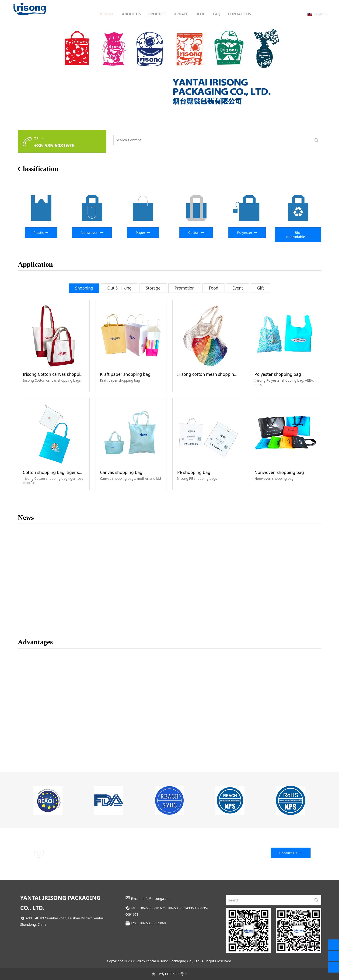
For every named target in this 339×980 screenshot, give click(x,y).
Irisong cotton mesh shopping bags (212, 374)
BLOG (200, 14)
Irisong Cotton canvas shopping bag (58, 374)
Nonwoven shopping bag (279, 472)
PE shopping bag (194, 472)
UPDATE (181, 14)
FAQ (217, 14)
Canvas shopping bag (121, 472)
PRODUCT (157, 14)
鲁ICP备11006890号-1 (169, 974)
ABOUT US (131, 14)
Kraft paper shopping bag (125, 374)
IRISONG (107, 14)
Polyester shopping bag (278, 374)
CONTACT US (239, 14)
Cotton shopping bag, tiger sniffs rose (60, 472)
